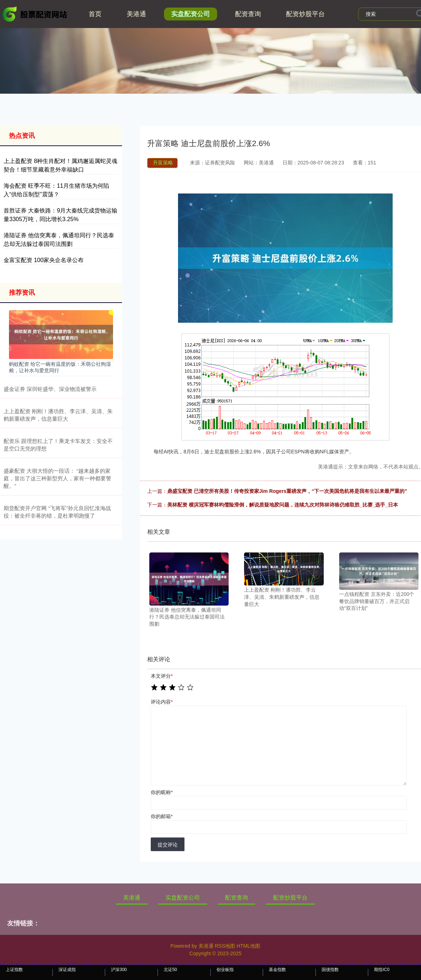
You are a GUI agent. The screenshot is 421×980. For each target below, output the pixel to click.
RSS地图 (225, 946)
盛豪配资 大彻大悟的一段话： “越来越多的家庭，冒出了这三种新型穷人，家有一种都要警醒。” (57, 478)
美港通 (136, 14)
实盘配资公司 (191, 14)
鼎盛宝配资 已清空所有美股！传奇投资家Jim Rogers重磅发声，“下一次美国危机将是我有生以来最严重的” (287, 491)
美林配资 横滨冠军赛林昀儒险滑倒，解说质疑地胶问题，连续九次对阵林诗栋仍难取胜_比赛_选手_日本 (283, 505)
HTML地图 (248, 946)
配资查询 (248, 14)
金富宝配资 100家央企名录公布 (44, 260)
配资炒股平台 (305, 14)
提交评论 (168, 845)
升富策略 (163, 163)
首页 (95, 14)
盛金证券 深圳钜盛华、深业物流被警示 (50, 389)
